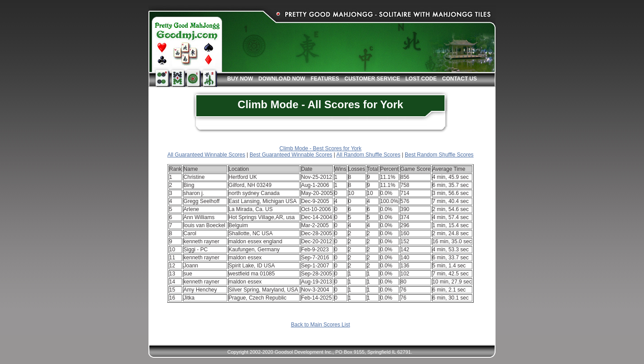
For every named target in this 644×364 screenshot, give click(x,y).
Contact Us (459, 79)
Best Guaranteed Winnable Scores (291, 155)
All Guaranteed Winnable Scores (206, 155)
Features (325, 79)
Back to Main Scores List (320, 325)
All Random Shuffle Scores (368, 155)
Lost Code (421, 79)
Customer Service (372, 79)
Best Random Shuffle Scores (439, 155)
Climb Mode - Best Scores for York (320, 148)
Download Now (282, 79)
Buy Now (240, 79)
